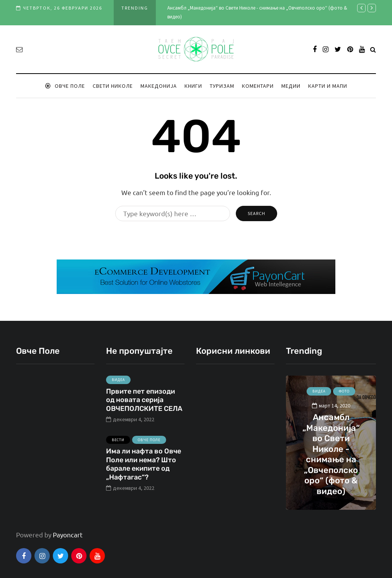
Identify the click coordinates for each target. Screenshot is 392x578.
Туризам (222, 86)
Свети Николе (113, 86)
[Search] (173, 213)
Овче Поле (65, 86)
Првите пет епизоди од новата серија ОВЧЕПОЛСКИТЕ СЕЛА (144, 405)
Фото (344, 391)
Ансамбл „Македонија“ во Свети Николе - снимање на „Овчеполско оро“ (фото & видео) (331, 454)
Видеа (118, 385)
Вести (118, 444)
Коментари (258, 86)
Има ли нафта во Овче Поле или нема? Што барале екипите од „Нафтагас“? (144, 469)
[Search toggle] (373, 49)
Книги (193, 86)
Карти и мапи (328, 86)
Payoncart (68, 534)
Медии (291, 86)
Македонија (159, 86)
